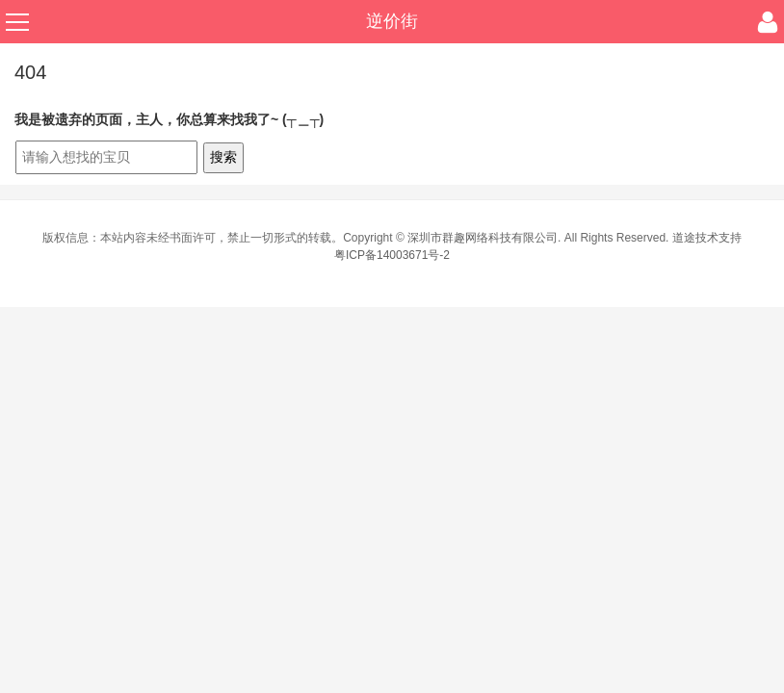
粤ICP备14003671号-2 (392, 255)
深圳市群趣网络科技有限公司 (483, 238)
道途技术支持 (707, 238)
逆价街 (392, 21)
